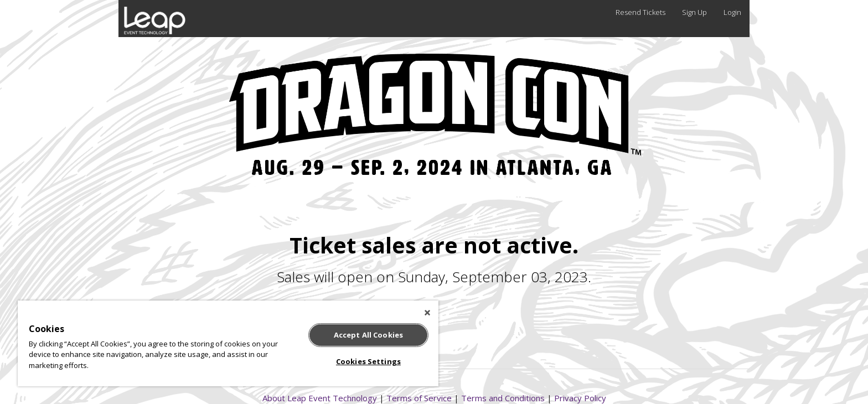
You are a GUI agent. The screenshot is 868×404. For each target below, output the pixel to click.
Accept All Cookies (368, 335)
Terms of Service (419, 398)
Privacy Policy (580, 398)
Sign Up (694, 12)
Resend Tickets (640, 12)
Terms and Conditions (503, 398)
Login (732, 12)
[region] (228, 343)
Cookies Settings (368, 361)
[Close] (427, 313)
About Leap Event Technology (320, 398)
